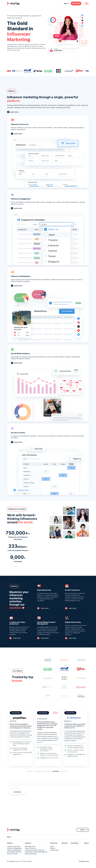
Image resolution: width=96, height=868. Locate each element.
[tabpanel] (21, 738)
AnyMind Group (84, 861)
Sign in (66, 3)
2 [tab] (38, 771)
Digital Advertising (31, 854)
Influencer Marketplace (14, 850)
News (52, 846)
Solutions (28, 843)
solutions (15, 608)
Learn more (14, 112)
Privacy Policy (27, 861)
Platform (10, 843)
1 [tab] (30, 771)
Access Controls (12, 854)
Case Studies (55, 850)
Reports (53, 848)
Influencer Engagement (15, 848)
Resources (54, 843)
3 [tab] (47, 771)
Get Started (76, 3)
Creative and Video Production (35, 850)
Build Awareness (30, 846)
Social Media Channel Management (36, 852)
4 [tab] (56, 771)
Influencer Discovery (14, 846)
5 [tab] (64, 771)
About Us (65, 843)
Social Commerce (30, 848)
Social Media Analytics (14, 852)
